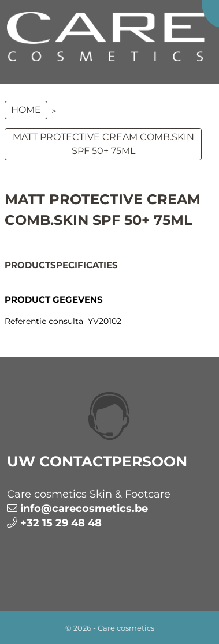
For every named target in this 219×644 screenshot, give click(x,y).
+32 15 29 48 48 (61, 523)
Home (26, 110)
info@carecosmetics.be (84, 509)
